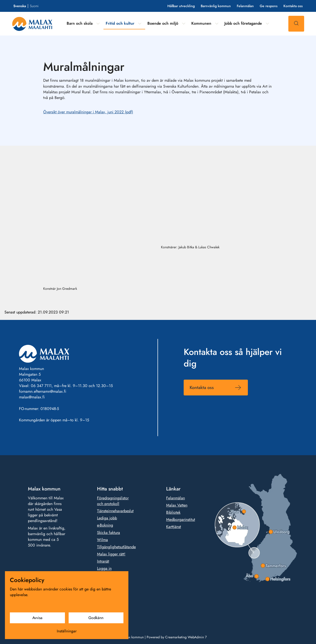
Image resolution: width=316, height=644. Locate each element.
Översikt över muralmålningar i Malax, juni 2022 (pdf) (88, 112)
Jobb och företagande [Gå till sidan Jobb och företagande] (243, 23)
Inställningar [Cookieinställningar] (67, 631)
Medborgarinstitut (181, 520)
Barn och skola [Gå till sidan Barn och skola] (80, 23)
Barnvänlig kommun (216, 6)
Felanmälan (245, 6)
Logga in (104, 569)
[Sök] (296, 24)
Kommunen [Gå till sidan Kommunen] (201, 23)
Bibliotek (173, 513)
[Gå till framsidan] (32, 24)
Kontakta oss (293, 6)
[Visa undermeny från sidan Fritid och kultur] (140, 23)
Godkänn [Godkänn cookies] (96, 618)
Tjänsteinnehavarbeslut (115, 511)
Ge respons (269, 6)
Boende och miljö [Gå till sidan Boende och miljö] (163, 23)
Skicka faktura (109, 533)
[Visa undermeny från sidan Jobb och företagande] (267, 23)
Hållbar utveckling (181, 6)
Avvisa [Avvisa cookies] (37, 618)
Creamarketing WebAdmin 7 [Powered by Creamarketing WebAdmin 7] (186, 637)
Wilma (102, 540)
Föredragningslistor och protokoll (113, 501)
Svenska (20, 6)
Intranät (103, 561)
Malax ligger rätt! (111, 554)
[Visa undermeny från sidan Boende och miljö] (184, 23)
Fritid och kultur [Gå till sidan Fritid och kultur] (120, 23)
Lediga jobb (107, 518)
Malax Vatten (177, 505)
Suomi (34, 6)
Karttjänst (174, 527)
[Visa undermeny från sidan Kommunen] (217, 23)
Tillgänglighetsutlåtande (116, 547)
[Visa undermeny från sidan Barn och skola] (98, 23)
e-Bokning (105, 525)
